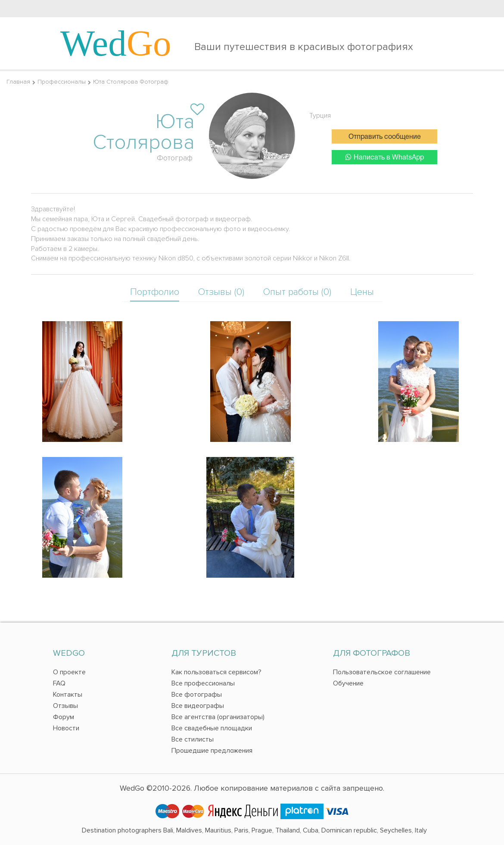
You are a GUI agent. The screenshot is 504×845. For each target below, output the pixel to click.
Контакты (68, 695)
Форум (64, 717)
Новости (66, 728)
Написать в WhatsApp (385, 157)
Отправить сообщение (385, 137)
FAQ (59, 683)
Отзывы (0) (221, 292)
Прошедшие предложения (212, 751)
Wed (116, 43)
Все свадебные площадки (212, 728)
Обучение (348, 683)
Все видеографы (198, 706)
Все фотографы (197, 695)
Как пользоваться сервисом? (216, 672)
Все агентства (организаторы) (218, 717)
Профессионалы (62, 82)
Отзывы (65, 706)
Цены (362, 292)
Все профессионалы (203, 683)
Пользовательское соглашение (382, 672)
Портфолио (155, 292)
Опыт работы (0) (297, 292)
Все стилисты (193, 739)
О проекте (69, 672)
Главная (18, 82)
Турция (320, 116)
